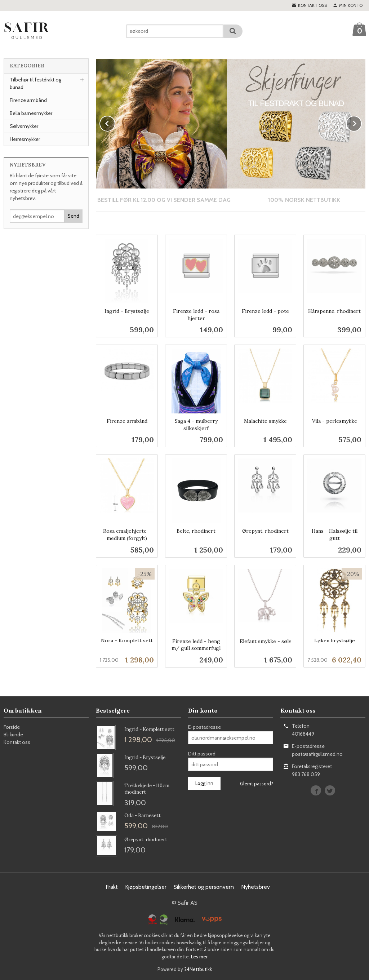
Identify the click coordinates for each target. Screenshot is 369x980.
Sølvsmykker (24, 126)
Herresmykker (25, 139)
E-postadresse (204, 727)
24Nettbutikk (198, 969)
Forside (12, 727)
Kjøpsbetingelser (146, 886)
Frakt (112, 886)
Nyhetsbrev (255, 886)
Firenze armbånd (28, 100)
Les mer (199, 956)
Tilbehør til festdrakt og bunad (35, 83)
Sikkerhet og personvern (204, 886)
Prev (115, 122)
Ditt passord (202, 753)
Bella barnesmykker (31, 113)
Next (361, 122)
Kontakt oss (17, 742)
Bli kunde (13, 734)
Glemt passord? (257, 783)
